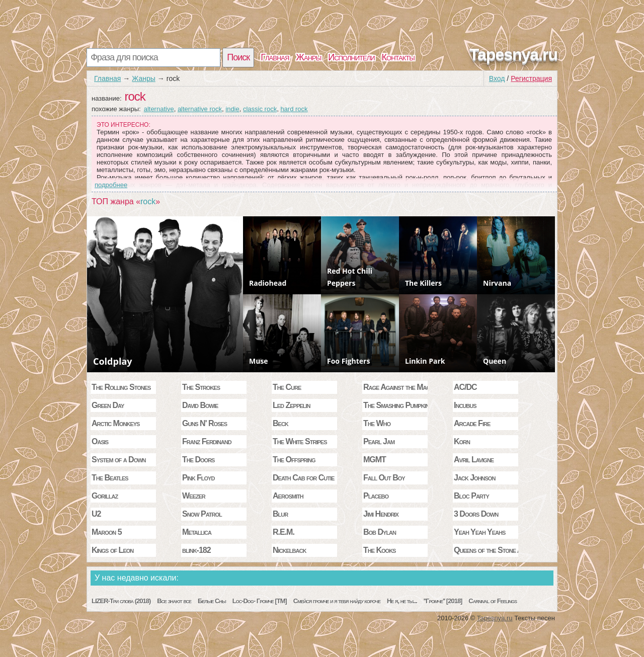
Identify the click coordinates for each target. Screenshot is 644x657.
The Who (377, 423)
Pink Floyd (198, 478)
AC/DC (465, 387)
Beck (280, 423)
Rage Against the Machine (395, 387)
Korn (462, 441)
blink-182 (196, 550)
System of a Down (119, 460)
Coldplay (113, 361)
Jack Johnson (474, 478)
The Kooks (379, 550)
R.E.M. (284, 532)
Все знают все (174, 601)
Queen (495, 361)
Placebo (376, 496)
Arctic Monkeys (115, 423)
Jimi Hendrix (381, 514)
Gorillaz (105, 496)
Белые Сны (212, 601)
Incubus (465, 405)
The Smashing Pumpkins (395, 405)
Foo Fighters (348, 361)
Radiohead (268, 283)
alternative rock (200, 109)
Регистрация (531, 78)
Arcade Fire (472, 423)
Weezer (194, 496)
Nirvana (497, 283)
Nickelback (289, 550)
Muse (259, 361)
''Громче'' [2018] (443, 601)
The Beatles (110, 478)
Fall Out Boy (384, 478)
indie (232, 109)
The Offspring (294, 460)
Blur (280, 514)
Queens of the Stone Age (486, 550)
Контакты (398, 57)
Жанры (308, 57)
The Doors (198, 460)
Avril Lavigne (474, 460)
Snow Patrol (202, 514)
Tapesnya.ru (513, 54)
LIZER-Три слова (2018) (121, 601)
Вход (497, 78)
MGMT (375, 460)
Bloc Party (471, 496)
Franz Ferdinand (207, 441)
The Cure (287, 387)
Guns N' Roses (205, 423)
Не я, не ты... (402, 601)
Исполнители (351, 57)
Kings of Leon (112, 550)
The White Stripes (300, 441)
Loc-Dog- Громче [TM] (260, 601)
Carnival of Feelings (493, 601)
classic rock (260, 109)
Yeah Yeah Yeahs (479, 532)
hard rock (294, 109)
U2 (96, 514)
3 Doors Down (476, 514)
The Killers (423, 283)
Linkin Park (425, 361)
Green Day (108, 405)
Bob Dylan (380, 532)
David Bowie (200, 405)
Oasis (100, 441)
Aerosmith (288, 496)
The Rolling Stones (121, 387)
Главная (275, 57)
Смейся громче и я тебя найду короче (337, 601)
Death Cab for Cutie (303, 478)
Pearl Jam (379, 441)
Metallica (197, 532)
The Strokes (201, 387)
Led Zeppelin (291, 405)
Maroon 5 (107, 532)
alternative (159, 109)
